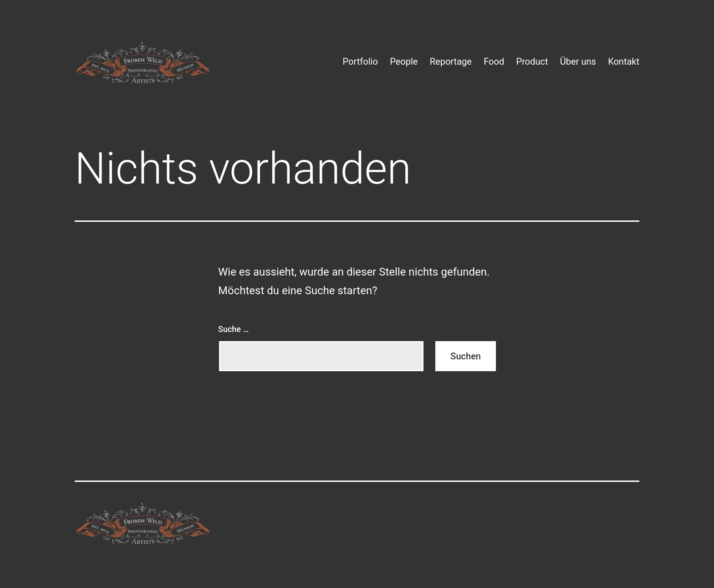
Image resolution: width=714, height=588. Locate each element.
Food (494, 61)
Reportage (451, 61)
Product (532, 61)
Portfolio (360, 61)
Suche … (233, 329)
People (404, 61)
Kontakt (624, 61)
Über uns (578, 61)
